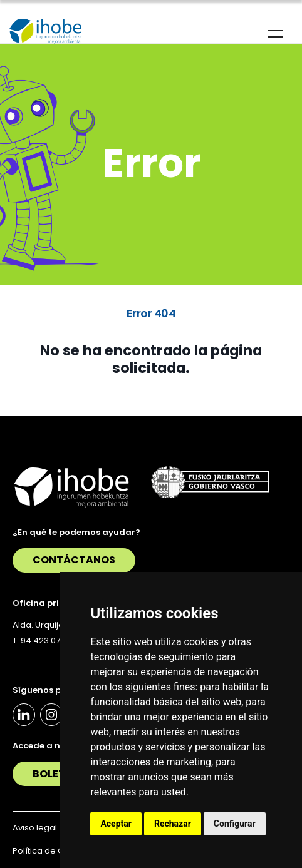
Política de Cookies (52, 851)
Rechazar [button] (173, 824)
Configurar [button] (235, 824)
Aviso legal (35, 828)
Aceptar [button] (116, 824)
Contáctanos (74, 560)
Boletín (55, 774)
